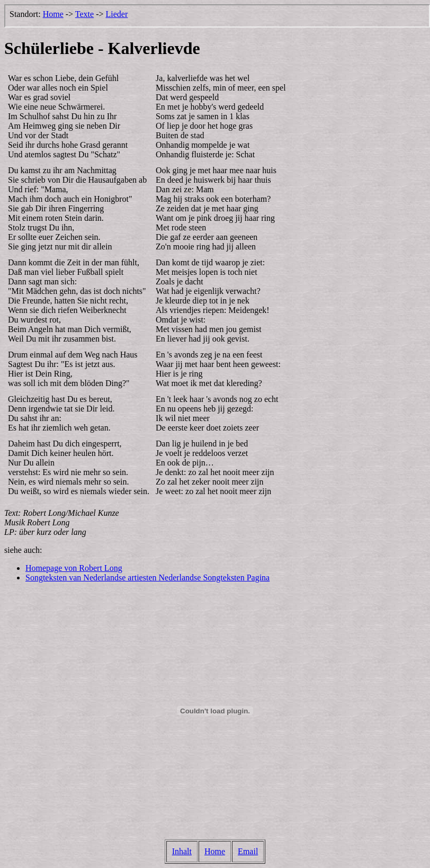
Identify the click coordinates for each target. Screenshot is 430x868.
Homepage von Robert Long (74, 568)
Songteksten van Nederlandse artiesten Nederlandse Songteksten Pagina (147, 578)
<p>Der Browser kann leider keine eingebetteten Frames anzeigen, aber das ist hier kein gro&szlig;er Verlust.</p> (217, 16)
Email (248, 851)
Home (215, 851)
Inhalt (182, 851)
